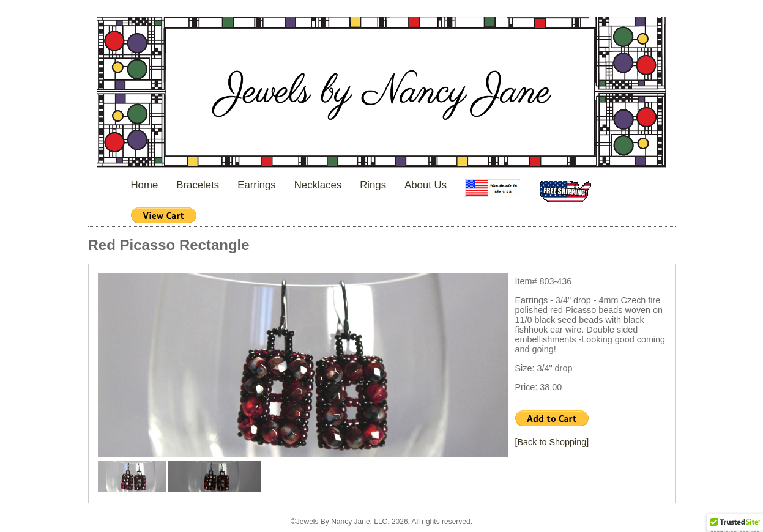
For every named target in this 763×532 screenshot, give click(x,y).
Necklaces (318, 185)
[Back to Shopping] (552, 442)
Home (145, 185)
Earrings (257, 185)
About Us (426, 185)
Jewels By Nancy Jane (382, 93)
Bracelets (198, 185)
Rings (373, 185)
